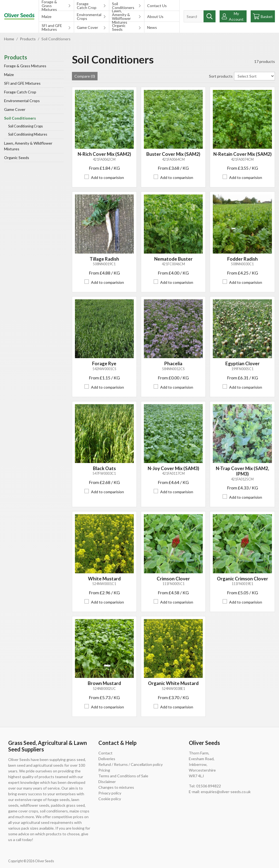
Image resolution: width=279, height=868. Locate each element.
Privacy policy (110, 793)
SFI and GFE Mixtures (52, 27)
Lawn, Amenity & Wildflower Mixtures (121, 16)
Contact (105, 753)
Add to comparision (107, 177)
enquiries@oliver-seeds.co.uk (226, 792)
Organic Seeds (119, 27)
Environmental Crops (89, 16)
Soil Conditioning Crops (25, 126)
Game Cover (87, 27)
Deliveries (107, 759)
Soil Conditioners (123, 6)
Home (9, 39)
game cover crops (23, 811)
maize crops (79, 811)
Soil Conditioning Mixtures (28, 134)
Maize (47, 16)
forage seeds (59, 800)
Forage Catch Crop (87, 6)
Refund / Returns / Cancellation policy (131, 764)
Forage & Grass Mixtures (49, 5)
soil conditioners (54, 811)
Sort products (221, 76)
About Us (155, 16)
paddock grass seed (68, 805)
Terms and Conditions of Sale (123, 776)
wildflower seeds (35, 805)
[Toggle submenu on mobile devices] (69, 5)
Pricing (104, 770)
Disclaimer (107, 782)
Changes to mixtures (116, 787)
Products (28, 39)
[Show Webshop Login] (233, 16)
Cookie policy (110, 799)
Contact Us (157, 6)
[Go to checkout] (263, 16)
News (152, 27)
